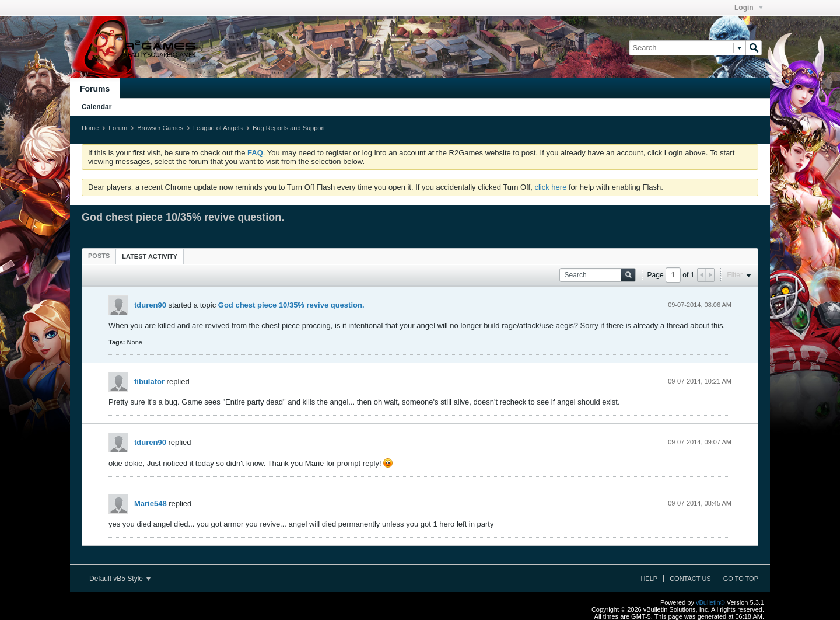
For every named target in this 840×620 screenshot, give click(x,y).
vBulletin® (710, 602)
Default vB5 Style (120, 579)
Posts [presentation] (99, 256)
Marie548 (150, 504)
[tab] (99, 256)
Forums (95, 89)
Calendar (97, 107)
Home (90, 128)
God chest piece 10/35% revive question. (291, 305)
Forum (118, 128)
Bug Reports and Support (289, 128)
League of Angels (218, 128)
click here (550, 187)
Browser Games (160, 128)
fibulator (149, 382)
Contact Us (690, 579)
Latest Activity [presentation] (150, 256)
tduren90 (150, 305)
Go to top (741, 579)
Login (749, 8)
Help (649, 579)
